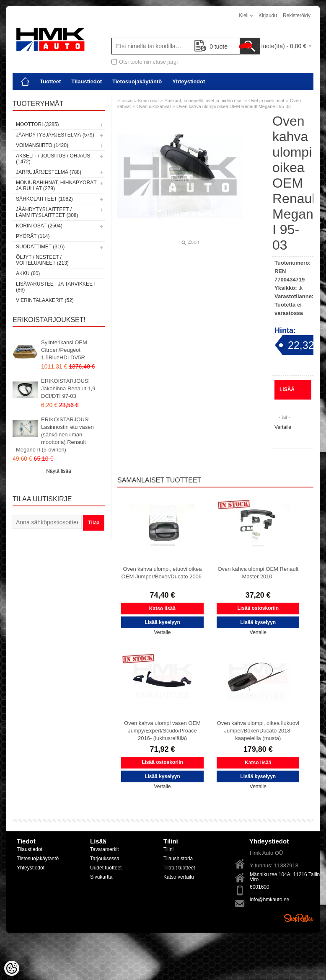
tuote (211, 46)
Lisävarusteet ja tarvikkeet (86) (56, 287)
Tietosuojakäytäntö (137, 81)
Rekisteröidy (297, 15)
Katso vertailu (179, 877)
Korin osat (148, 101)
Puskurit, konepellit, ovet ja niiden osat (203, 101)
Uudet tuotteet (106, 868)
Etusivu (125, 101)
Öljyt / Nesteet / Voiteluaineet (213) (42, 260)
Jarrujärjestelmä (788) (49, 172)
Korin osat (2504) (39, 226)
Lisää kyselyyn (293, 393)
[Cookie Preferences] (12, 968)
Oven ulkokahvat (154, 106)
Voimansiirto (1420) (42, 145)
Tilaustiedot (87, 81)
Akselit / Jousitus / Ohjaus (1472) (53, 159)
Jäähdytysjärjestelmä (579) (55, 135)
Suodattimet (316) (40, 247)
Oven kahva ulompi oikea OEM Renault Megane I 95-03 (234, 106)
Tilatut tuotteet (179, 868)
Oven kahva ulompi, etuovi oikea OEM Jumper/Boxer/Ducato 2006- (163, 573)
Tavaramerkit (105, 849)
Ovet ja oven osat (266, 101)
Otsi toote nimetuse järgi (148, 62)
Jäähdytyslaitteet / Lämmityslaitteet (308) (47, 212)
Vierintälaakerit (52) (45, 300)
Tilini (168, 849)
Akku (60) (28, 273)
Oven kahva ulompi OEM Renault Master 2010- (258, 573)
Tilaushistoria (178, 859)
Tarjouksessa (105, 859)
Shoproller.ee (299, 918)
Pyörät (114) (33, 236)
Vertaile (283, 427)
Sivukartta (101, 877)
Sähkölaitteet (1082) (44, 199)
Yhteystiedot (189, 81)
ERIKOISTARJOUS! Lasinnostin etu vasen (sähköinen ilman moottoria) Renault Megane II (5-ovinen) (55, 435)
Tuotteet (50, 81)
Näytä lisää (58, 471)
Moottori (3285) (37, 124)
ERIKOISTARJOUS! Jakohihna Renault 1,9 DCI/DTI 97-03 (68, 388)
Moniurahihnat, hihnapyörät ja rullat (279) (56, 186)
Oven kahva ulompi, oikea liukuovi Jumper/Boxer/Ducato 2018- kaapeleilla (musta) (258, 731)
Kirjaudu (268, 15)
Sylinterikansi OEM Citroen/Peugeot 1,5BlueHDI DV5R (64, 350)
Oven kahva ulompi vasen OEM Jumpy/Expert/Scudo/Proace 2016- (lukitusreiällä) (162, 731)
